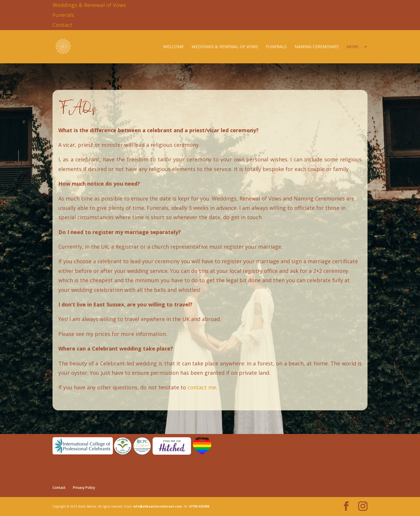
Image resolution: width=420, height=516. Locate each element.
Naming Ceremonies (317, 47)
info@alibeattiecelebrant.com (157, 506)
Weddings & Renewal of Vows (89, 5)
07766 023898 (199, 506)
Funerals (63, 15)
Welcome (174, 47)
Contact (62, 25)
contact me (202, 387)
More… (354, 47)
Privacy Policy (84, 488)
